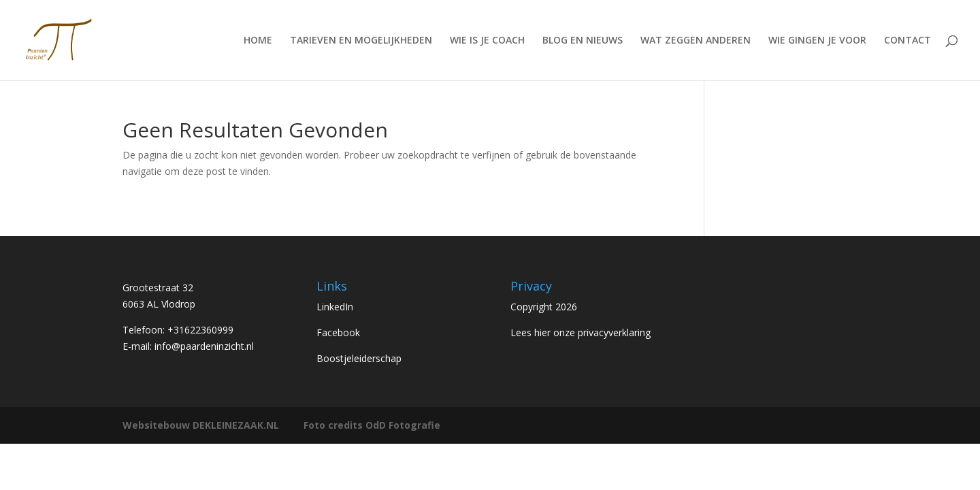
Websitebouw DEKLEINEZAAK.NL (201, 425)
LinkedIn (335, 307)
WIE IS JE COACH (487, 41)
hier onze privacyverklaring (592, 332)
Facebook (338, 332)
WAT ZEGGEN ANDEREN (696, 41)
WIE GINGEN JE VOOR (817, 41)
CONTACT (908, 41)
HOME (258, 41)
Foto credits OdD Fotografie (372, 425)
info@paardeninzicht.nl (204, 346)
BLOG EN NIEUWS (583, 41)
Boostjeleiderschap (359, 358)
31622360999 (203, 330)
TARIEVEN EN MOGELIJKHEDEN (361, 41)
